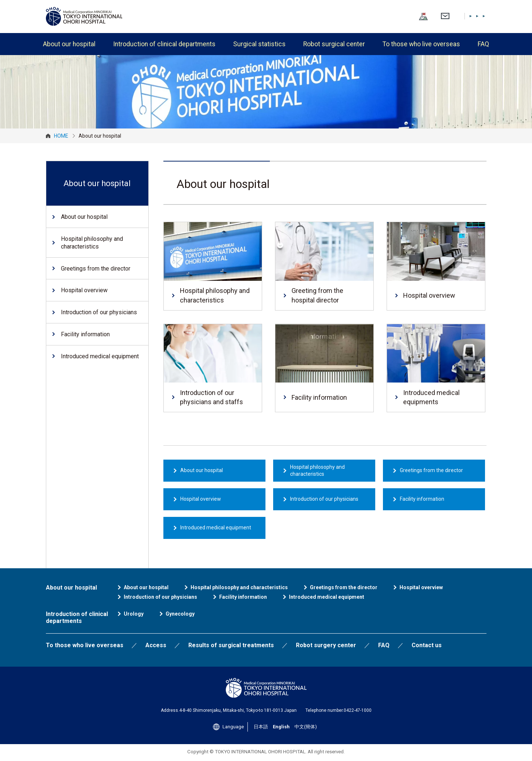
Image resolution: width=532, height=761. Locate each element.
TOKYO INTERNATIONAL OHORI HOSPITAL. (261, 752)
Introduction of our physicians (324, 499)
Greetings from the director (431, 470)
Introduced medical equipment (216, 528)
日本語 (431, 16)
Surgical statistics (259, 44)
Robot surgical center (334, 44)
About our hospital (69, 44)
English (452, 16)
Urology (134, 614)
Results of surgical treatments (231, 645)
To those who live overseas (421, 44)
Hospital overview (201, 499)
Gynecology (180, 614)
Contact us (427, 645)
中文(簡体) (476, 16)
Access (156, 645)
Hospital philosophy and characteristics (317, 471)
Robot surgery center (326, 645)
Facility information (422, 499)
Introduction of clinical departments (164, 44)
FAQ (483, 44)
